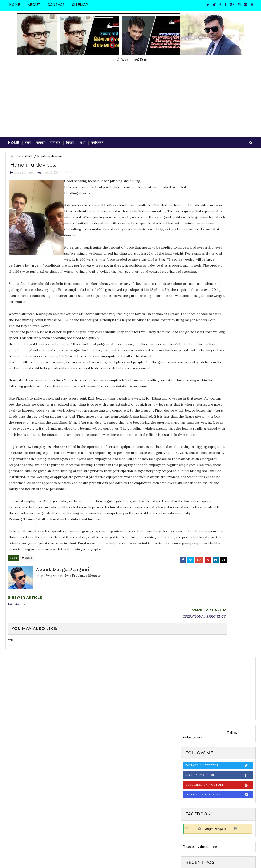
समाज (29, 156)
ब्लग (28, 141)
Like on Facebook (219, 270)
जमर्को (41, 141)
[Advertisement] (131, 101)
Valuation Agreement (223, 567)
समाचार (55, 141)
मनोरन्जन (97, 141)
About (34, 5)
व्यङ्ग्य (211, 650)
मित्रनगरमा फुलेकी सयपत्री (221, 605)
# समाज (27, 653)
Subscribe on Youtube (219, 280)
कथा (83, 141)
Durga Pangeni (215, 324)
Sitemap (80, 5)
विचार (188, 650)
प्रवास (210, 642)
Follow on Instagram (219, 290)
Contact (56, 5)
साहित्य (189, 658)
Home (15, 5)
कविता (198, 642)
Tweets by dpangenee (200, 341)
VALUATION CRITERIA (224, 548)
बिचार (70, 141)
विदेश (199, 650)
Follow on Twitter (219, 260)
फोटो (220, 642)
